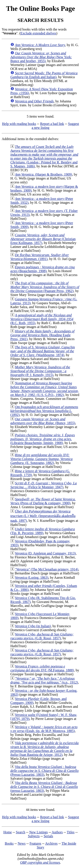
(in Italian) (33, 626)
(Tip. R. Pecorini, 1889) (43, 531)
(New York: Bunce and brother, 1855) (41, 57)
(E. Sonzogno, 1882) (41, 459)
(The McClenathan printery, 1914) (47, 569)
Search (21, 832)
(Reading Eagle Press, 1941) (42, 335)
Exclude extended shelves (38, 33)
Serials (48, 836)
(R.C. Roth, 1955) (42, 319)
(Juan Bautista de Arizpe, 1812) (44, 749)
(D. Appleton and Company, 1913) (45, 553)
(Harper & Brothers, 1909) (44, 174)
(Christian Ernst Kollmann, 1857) (43, 239)
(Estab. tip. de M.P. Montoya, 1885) (44, 729)
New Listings (38, 832)
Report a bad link (52, 124)
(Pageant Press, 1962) (45, 287)
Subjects (34, 836)
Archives (51, 843)
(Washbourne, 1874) (43, 351)
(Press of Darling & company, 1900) (43, 501)
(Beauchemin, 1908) (43, 269)
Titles (71, 832)
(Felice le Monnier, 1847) (44, 485)
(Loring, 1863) (32, 578)
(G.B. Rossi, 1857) (42, 636)
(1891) (40, 257)
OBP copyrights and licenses (40, 862)
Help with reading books (19, 124)
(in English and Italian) (44, 75)
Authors (57, 832)
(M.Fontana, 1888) (42, 668)
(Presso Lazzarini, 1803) (44, 771)
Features (35, 843)
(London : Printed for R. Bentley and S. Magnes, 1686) (44, 156)
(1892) (44, 411)
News (22, 843)
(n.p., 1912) (44, 680)
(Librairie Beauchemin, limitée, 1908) (43, 439)
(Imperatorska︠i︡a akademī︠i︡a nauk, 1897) (43, 516)
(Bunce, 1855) (43, 421)
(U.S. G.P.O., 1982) (44, 389)
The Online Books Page (40, 8)
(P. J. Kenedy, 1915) (40, 371)
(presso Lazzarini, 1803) (44, 787)
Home (8, 832)
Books (9, 843)
